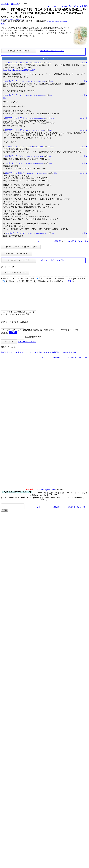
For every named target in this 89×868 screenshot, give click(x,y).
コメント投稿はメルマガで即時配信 (44, 358)
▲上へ (41, 241)
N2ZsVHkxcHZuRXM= (40, 118)
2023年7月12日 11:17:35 (15, 63)
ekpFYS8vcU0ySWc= (37, 63)
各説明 (70, 281)
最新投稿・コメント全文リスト (14, 358)
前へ (76, 6)
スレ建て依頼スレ (69, 358)
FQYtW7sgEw (29, 118)
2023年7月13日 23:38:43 (16, 233)
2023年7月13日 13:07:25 (15, 147)
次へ (70, 6)
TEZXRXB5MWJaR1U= (38, 130)
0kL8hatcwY (29, 164)
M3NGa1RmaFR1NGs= (39, 81)
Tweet (3, 24)
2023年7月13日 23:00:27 (15, 173)
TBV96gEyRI (29, 156)
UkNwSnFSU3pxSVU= (39, 95)
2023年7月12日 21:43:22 (15, 95)
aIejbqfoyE (28, 63)
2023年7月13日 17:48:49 (15, 156)
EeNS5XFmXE (29, 147)
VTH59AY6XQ (30, 173)
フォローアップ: (8, 267)
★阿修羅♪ (5, 4)
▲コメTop (52, 6)
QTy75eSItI (29, 130)
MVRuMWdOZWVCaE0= (41, 233)
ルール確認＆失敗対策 (27, 347)
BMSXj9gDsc (29, 81)
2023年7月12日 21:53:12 (15, 118)
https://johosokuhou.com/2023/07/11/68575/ (20, 70)
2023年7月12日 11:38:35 (15, 81)
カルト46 (15, 4)
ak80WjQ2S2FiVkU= (38, 164)
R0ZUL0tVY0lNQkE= (39, 156)
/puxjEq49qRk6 (51, 21)
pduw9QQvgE (29, 95)
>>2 (5, 98)
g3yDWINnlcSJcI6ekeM (61, 21)
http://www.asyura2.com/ (45, 495)
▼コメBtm (62, 6)
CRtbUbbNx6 (30, 233)
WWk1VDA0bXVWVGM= (41, 173)
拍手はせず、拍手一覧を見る (52, 51)
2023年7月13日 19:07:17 (15, 163)
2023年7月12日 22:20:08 (15, 130)
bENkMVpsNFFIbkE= (40, 147)
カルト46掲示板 (70, 241)
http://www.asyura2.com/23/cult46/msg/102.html (12, 19)
